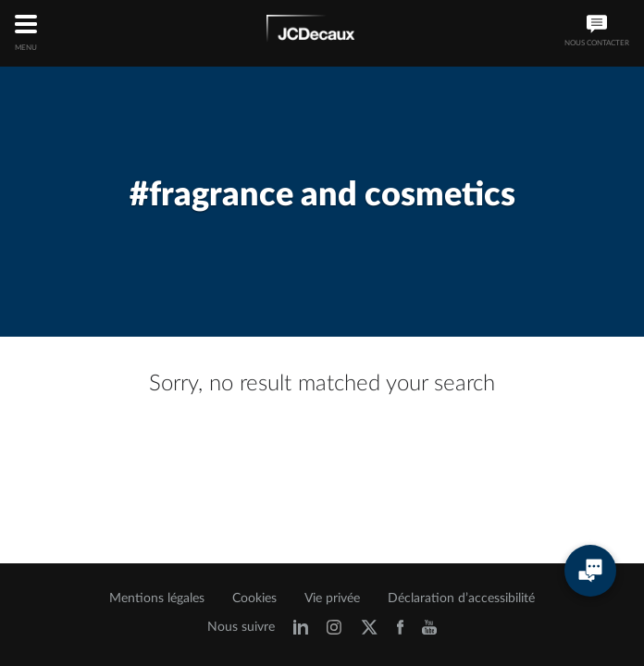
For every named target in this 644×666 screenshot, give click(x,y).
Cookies (254, 598)
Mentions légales (157, 598)
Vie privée (332, 598)
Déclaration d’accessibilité (461, 598)
